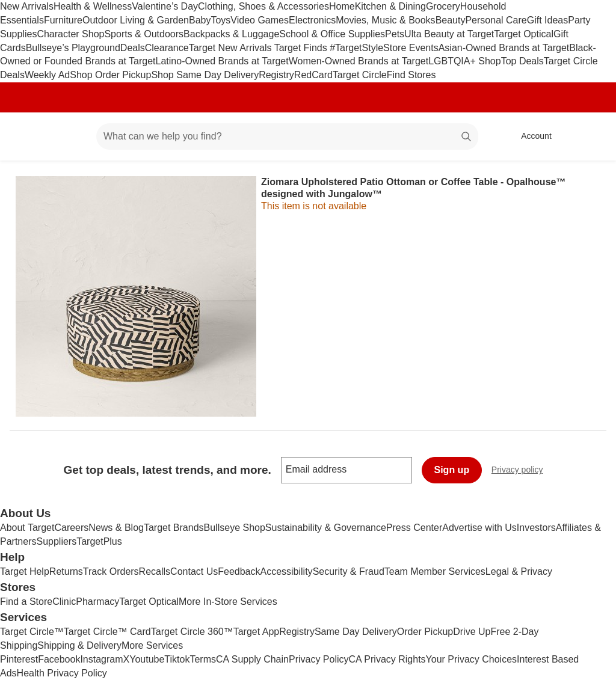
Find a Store (26, 602)
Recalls (155, 571)
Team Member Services (435, 571)
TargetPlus (99, 541)
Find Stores (411, 75)
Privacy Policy (319, 659)
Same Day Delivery (356, 632)
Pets (395, 34)
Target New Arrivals (232, 48)
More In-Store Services (228, 602)
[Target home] (26, 136)
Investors (536, 528)
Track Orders (111, 571)
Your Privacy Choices (471, 659)
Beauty (451, 20)
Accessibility (286, 571)
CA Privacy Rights (387, 659)
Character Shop (70, 34)
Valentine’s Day (165, 6)
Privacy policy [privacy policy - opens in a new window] (522, 471)
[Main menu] (69, 136)
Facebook (59, 659)
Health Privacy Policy (62, 673)
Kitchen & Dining (390, 6)
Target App (257, 632)
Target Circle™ (32, 632)
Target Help (25, 571)
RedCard (313, 75)
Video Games (260, 20)
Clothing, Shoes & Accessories (263, 6)
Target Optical (524, 34)
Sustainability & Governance (326, 528)
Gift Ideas (547, 20)
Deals (133, 48)
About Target (27, 528)
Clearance (167, 48)
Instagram (101, 659)
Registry (276, 75)
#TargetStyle (356, 48)
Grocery (443, 6)
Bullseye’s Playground (73, 48)
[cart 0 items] (591, 136)
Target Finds (302, 48)
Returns (66, 571)
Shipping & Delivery (79, 645)
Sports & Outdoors (144, 34)
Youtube (147, 659)
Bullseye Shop (235, 528)
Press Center (414, 528)
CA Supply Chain (252, 659)
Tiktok (177, 659)
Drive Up (472, 632)
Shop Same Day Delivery (205, 75)
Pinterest (19, 659)
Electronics (312, 20)
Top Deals (522, 61)
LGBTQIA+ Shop (465, 61)
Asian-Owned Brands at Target (504, 48)
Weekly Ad (47, 75)
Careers (71, 528)
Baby (200, 20)
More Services (152, 645)
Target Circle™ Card (107, 632)
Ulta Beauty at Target (449, 34)
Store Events (411, 48)
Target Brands (174, 528)
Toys (220, 20)
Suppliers (56, 541)
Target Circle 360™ (192, 632)
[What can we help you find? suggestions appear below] (287, 136)
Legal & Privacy (519, 571)
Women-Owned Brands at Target (359, 61)
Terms (203, 659)
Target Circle (360, 75)
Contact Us (194, 571)
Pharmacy (97, 602)
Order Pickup (425, 632)
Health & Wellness (93, 6)
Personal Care (496, 20)
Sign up (452, 470)
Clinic (64, 602)
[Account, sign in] (530, 136)
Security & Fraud (349, 571)
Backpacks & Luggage (231, 34)
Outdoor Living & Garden (136, 20)
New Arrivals (27, 6)
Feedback (239, 571)
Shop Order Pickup (110, 75)
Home (342, 6)
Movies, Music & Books (385, 20)
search (467, 137)
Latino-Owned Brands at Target (222, 61)
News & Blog (116, 528)
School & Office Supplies (332, 34)
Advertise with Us (479, 528)
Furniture (63, 20)
